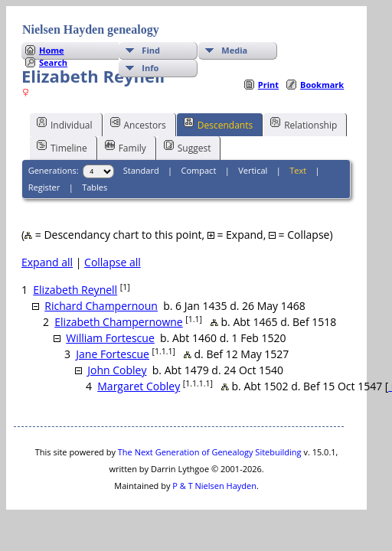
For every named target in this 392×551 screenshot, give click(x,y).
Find (151, 50)
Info (150, 68)
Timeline (62, 147)
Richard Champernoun (101, 306)
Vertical (253, 170)
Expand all (47, 262)
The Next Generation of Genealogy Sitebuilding (210, 452)
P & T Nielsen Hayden (214, 486)
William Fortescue (110, 338)
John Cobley (117, 370)
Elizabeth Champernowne (118, 322)
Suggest (188, 147)
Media (234, 50)
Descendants (218, 124)
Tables (95, 187)
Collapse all (113, 262)
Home (52, 50)
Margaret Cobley (139, 386)
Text (298, 170)
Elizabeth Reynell (75, 290)
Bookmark (322, 85)
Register (44, 187)
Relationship (304, 124)
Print (268, 85)
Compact (199, 170)
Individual (65, 124)
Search (53, 62)
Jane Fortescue (113, 354)
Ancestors (138, 124)
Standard (141, 170)
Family (126, 147)
